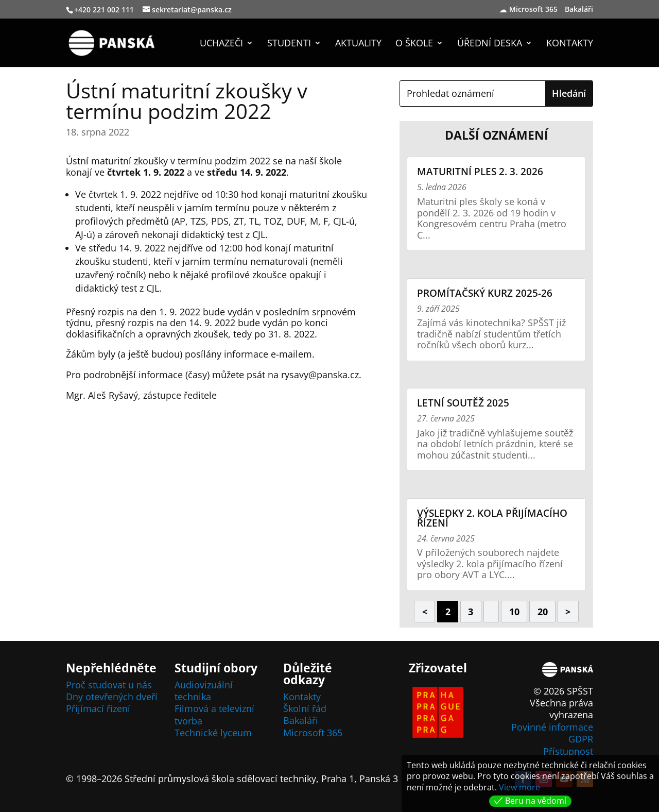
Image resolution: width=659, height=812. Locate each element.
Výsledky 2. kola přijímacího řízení (492, 518)
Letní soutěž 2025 (463, 403)
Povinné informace (552, 727)
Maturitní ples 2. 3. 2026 (480, 172)
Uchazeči (221, 44)
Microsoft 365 (533, 10)
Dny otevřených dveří (112, 697)
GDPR (581, 739)
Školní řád (305, 708)
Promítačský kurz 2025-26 (485, 293)
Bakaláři (580, 10)
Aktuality (358, 44)
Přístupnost (568, 751)
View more (519, 787)
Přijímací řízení (98, 708)
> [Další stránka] (568, 612)
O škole (414, 44)
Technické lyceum (213, 733)
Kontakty (570, 44)
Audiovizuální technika (204, 691)
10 (514, 612)
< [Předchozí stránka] (425, 612)
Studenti (289, 44)
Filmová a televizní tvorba (214, 714)
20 (543, 612)
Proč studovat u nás (109, 685)
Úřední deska (490, 44)
